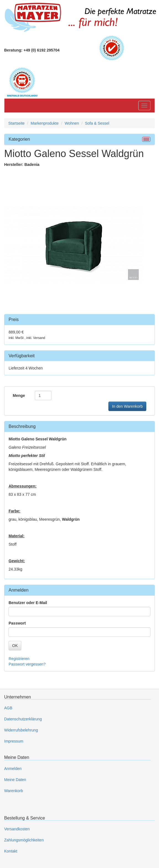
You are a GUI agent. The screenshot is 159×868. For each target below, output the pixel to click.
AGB (8, 708)
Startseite (16, 123)
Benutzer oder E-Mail (28, 603)
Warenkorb (14, 791)
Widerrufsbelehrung (21, 730)
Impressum (14, 741)
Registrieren (19, 659)
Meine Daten (15, 780)
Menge (19, 396)
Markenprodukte (45, 123)
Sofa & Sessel (97, 123)
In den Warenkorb (127, 406)
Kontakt (11, 851)
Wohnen (72, 123)
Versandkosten (17, 829)
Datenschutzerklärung (23, 719)
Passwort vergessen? (27, 664)
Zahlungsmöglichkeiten (24, 840)
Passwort (17, 623)
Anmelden (13, 769)
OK (15, 646)
